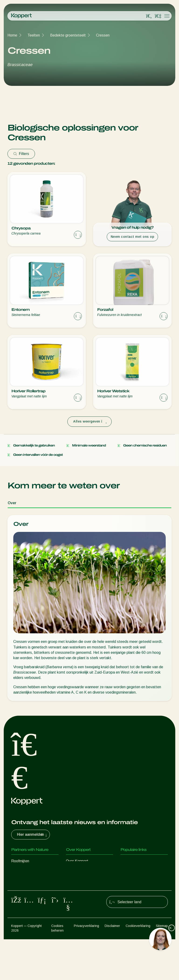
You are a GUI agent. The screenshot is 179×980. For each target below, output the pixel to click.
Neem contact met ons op (133, 237)
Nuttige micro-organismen (32, 898)
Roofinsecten (22, 870)
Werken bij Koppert (82, 889)
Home (12, 35)
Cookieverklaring (138, 966)
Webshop (128, 870)
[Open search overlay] (149, 16)
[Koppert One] (158, 16)
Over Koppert (77, 861)
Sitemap (162, 966)
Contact (73, 898)
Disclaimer (112, 966)
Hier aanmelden (32, 835)
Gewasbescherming (27, 908)
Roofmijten (20, 861)
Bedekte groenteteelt (68, 35)
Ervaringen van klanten (139, 861)
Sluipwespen (22, 880)
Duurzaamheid (78, 880)
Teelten (34, 35)
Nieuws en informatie (83, 870)
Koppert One (131, 880)
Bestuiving (20, 917)
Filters (21, 154)
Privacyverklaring (86, 966)
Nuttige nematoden (27, 889)
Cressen (103, 35)
